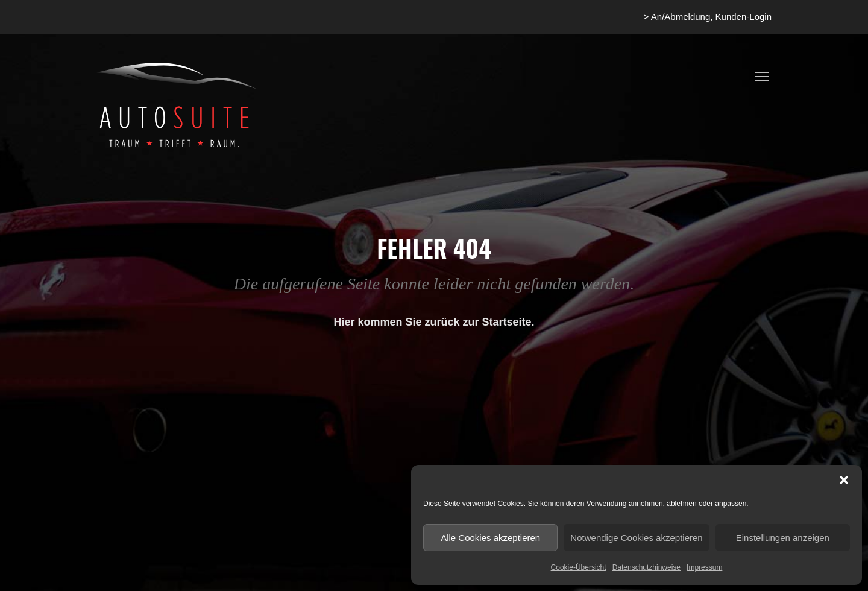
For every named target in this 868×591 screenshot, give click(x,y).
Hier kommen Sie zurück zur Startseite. (434, 322)
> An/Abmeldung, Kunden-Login (708, 17)
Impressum (704, 567)
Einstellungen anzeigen (783, 538)
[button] (844, 480)
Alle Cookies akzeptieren (490, 538)
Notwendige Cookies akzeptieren (636, 538)
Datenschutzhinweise (646, 567)
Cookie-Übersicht (579, 567)
